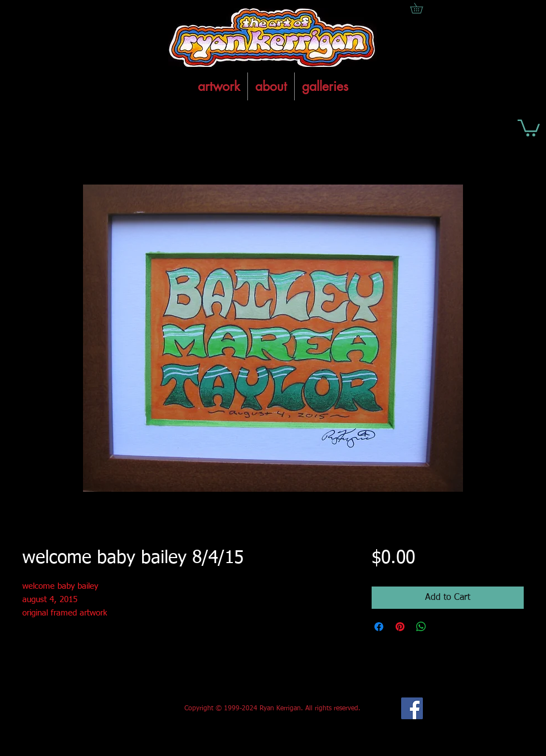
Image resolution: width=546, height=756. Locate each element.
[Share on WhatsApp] (421, 627)
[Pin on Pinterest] (400, 627)
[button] (529, 127)
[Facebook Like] (105, 709)
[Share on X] (442, 627)
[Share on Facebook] (379, 627)
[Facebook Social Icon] (412, 708)
